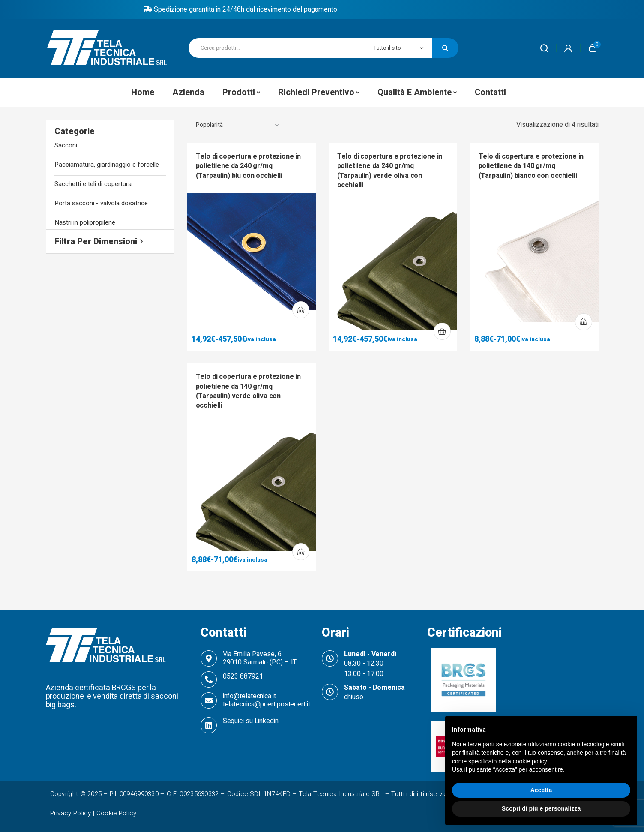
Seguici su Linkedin (251, 721)
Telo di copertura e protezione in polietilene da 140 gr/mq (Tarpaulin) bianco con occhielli (531, 166)
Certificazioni (464, 633)
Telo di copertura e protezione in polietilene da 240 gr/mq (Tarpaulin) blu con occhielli (249, 166)
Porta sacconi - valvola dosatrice (101, 203)
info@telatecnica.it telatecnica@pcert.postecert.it (267, 700)
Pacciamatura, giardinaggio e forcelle (107, 165)
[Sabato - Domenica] (330, 692)
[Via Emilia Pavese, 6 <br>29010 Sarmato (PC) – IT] (209, 658)
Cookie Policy (117, 813)
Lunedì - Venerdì (370, 654)
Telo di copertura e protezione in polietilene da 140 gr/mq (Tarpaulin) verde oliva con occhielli (249, 391)
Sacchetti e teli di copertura (93, 184)
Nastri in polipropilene (85, 223)
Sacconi (66, 146)
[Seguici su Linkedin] (209, 725)
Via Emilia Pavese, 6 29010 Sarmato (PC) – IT (260, 658)
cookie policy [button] (530, 761)
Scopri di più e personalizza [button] (541, 808)
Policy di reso (322, 9)
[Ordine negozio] (237, 125)
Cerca (445, 48)
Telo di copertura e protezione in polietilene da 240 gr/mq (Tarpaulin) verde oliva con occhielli (390, 171)
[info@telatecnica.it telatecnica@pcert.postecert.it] (209, 700)
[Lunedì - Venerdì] (330, 658)
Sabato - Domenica (374, 688)
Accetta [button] (541, 790)
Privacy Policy (71, 813)
